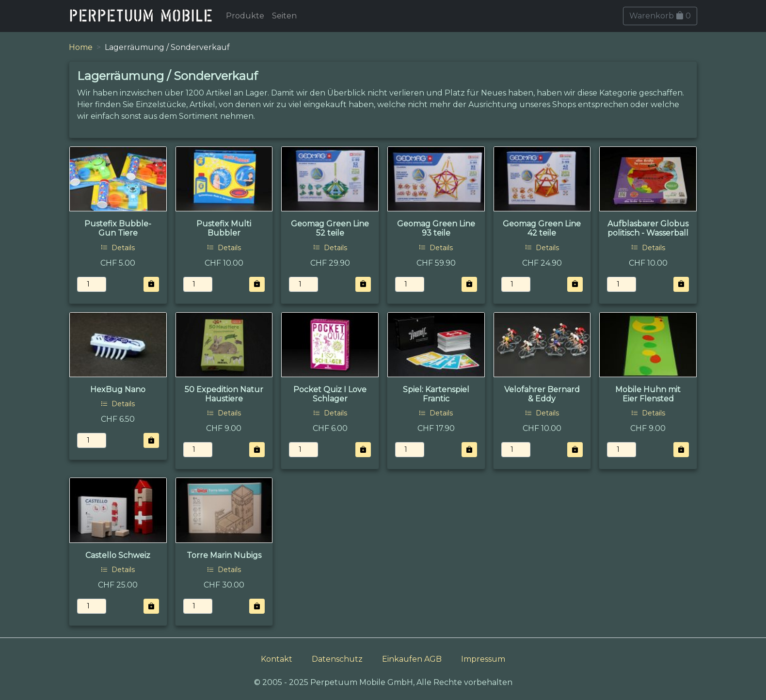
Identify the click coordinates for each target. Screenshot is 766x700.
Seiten (284, 16)
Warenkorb (660, 16)
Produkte (245, 16)
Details (118, 248)
